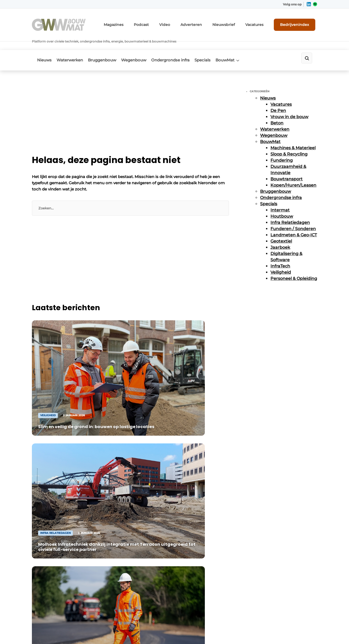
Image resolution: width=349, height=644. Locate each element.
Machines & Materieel (293, 132)
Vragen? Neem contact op (274, 410)
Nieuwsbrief (233, 23)
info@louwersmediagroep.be (286, 572)
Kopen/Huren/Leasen (293, 169)
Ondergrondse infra (184, 46)
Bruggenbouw (109, 46)
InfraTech (280, 250)
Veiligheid (281, 256)
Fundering (282, 144)
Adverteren (204, 23)
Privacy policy (306, 631)
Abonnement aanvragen (126, 477)
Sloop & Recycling (289, 138)
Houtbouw (282, 200)
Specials (219, 46)
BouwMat (245, 46)
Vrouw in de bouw (289, 101)
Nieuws (44, 46)
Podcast (159, 23)
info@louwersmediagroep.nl (286, 494)
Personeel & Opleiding (294, 263)
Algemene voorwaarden (270, 631)
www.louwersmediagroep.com (288, 599)
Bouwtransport (287, 163)
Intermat (280, 194)
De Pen (278, 95)
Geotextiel (281, 225)
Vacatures (260, 23)
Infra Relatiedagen (290, 207)
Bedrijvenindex (298, 23)
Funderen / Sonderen (293, 213)
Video (181, 23)
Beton (277, 107)
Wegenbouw (144, 46)
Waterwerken (73, 46)
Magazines (134, 23)
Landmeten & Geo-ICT (294, 219)
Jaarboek (280, 232)
